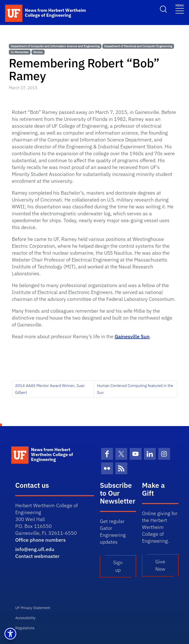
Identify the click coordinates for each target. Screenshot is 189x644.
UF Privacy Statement (33, 608)
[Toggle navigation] (180, 8)
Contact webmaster (37, 556)
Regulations (25, 628)
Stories (38, 52)
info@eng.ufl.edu (35, 549)
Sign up (118, 566)
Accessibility (25, 618)
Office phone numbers (40, 540)
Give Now (160, 565)
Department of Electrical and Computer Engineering (138, 46)
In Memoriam (20, 52)
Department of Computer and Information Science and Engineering (55, 46)
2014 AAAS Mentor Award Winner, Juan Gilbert (50, 389)
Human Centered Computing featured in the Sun (135, 389)
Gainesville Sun (132, 336)
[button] (10, 634)
